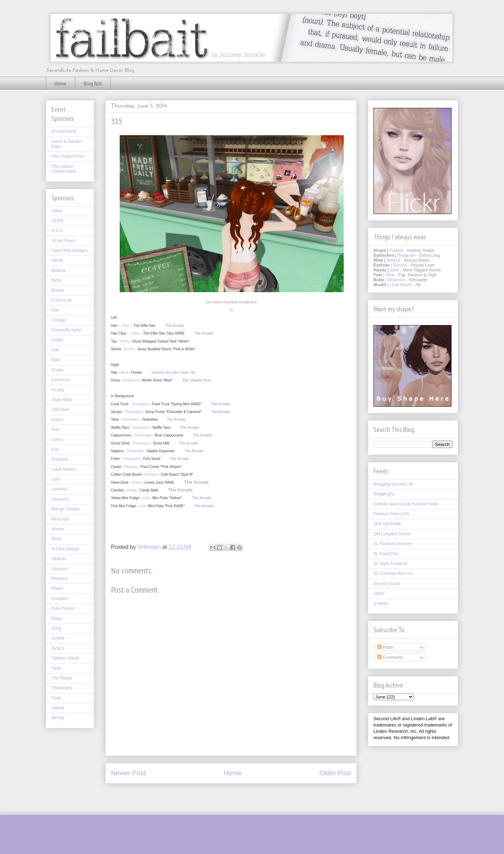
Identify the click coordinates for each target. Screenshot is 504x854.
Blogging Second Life (393, 484)
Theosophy (140, 404)
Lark (146, 498)
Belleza (58, 270)
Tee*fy (125, 341)
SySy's (58, 648)
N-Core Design (65, 549)
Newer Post (128, 773)
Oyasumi (60, 569)
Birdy (56, 280)
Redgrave (407, 255)
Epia (56, 360)
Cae (55, 310)
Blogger (294, 839)
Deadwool (131, 380)
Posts (385, 647)
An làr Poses (63, 241)
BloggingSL (384, 494)
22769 (57, 221)
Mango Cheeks (66, 509)
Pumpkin (60, 599)
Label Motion (64, 469)
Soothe (58, 638)
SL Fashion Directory (393, 544)
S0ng (56, 628)
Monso (58, 529)
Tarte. (57, 668)
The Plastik (62, 678)
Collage (59, 320)
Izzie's (57, 440)
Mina (124, 373)
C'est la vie (62, 300)
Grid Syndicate (387, 524)
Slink (394, 270)
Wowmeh (396, 280)
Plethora (131, 467)
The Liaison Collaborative (64, 169)
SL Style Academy (390, 564)
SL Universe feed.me (393, 573)
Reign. (58, 619)
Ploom (57, 588)
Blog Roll (93, 83)
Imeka (136, 483)
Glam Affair (62, 400)
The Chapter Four (68, 156)
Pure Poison (63, 608)
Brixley (58, 290)
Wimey (58, 718)
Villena (58, 708)
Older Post (335, 773)
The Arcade (175, 326)
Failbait (396, 250)
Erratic (129, 349)
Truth (56, 698)
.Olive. (126, 326)
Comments (390, 657)
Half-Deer (60, 409)
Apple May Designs (69, 250)
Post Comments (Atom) (248, 794)
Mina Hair (60, 519)
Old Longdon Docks (392, 534)
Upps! (379, 593)
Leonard (59, 489)
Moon (57, 539)
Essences (61, 380)
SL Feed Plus (386, 554)
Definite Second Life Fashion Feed (406, 504)
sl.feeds (381, 604)
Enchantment (64, 131)
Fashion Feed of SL (392, 514)
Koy (55, 449)
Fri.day (58, 390)
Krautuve (60, 459)
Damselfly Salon (67, 330)
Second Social (387, 584)
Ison (55, 429)
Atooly (57, 260)
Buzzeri (400, 265)
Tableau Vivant (65, 658)
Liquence (60, 499)
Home (61, 83)
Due (55, 350)
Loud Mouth (401, 285)
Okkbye (59, 559)
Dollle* (58, 340)
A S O (57, 230)
